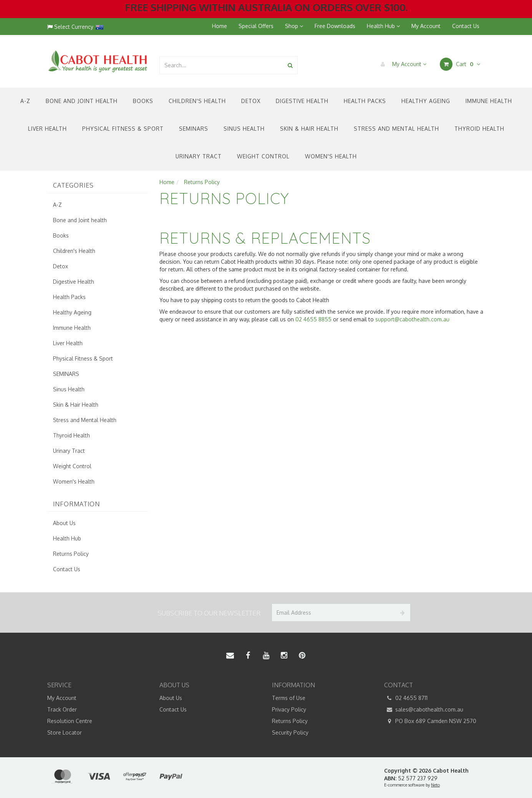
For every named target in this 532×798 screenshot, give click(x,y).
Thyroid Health (479, 129)
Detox (251, 101)
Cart (460, 64)
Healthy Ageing (426, 101)
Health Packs (365, 101)
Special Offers (256, 26)
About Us (64, 523)
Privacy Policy (289, 709)
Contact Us (466, 26)
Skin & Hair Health (309, 129)
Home (220, 26)
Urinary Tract (199, 156)
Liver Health (47, 129)
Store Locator (65, 732)
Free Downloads (335, 26)
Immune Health (489, 101)
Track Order (62, 709)
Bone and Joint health (82, 101)
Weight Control (263, 156)
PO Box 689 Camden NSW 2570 (430, 721)
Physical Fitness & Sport (123, 129)
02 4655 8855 (313, 319)
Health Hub (383, 26)
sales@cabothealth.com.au (424, 710)
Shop (294, 26)
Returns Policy (71, 554)
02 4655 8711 (406, 698)
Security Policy (290, 732)
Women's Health (331, 156)
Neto (435, 785)
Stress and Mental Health (396, 129)
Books (143, 101)
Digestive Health (302, 101)
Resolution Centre (70, 721)
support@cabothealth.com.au (412, 319)
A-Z (25, 101)
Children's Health (197, 101)
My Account (426, 26)
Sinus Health (244, 129)
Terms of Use (289, 698)
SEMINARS (194, 129)
